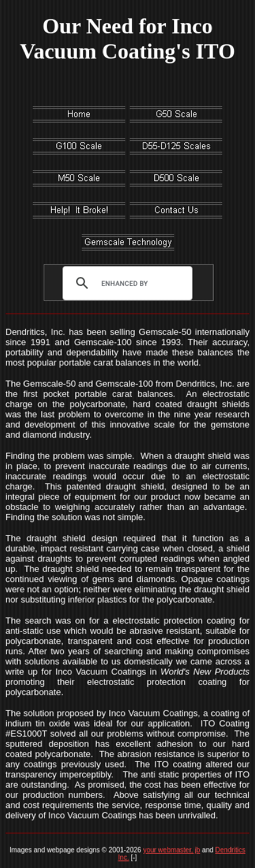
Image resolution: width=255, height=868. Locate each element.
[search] (124, 283)
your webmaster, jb (171, 850)
